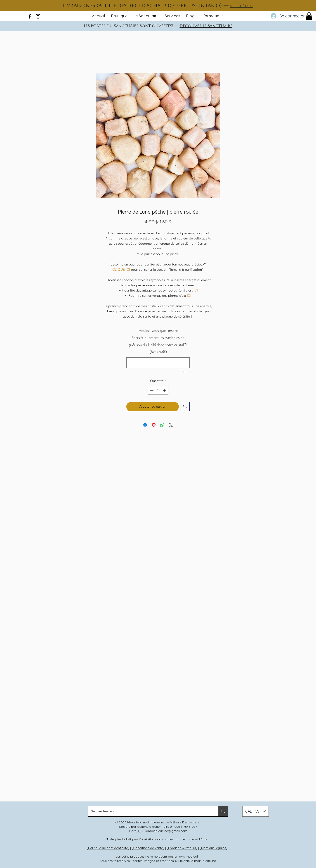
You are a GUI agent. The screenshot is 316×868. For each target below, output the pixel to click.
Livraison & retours (182, 848)
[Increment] (165, 391)
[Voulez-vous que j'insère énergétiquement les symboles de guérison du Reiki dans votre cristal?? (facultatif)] (158, 363)
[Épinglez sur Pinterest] (154, 425)
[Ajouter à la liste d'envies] (185, 407)
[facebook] (30, 16)
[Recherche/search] (150, 811)
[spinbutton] (158, 391)
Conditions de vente (148, 848)
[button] (309, 16)
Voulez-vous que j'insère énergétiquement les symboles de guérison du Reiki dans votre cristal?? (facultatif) (158, 341)
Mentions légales (214, 848)
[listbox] (256, 811)
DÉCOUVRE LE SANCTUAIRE (206, 26)
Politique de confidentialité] (109, 848)
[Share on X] (171, 425)
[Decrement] (151, 391)
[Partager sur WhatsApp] (162, 425)
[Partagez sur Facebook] (145, 425)
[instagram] (38, 16)
